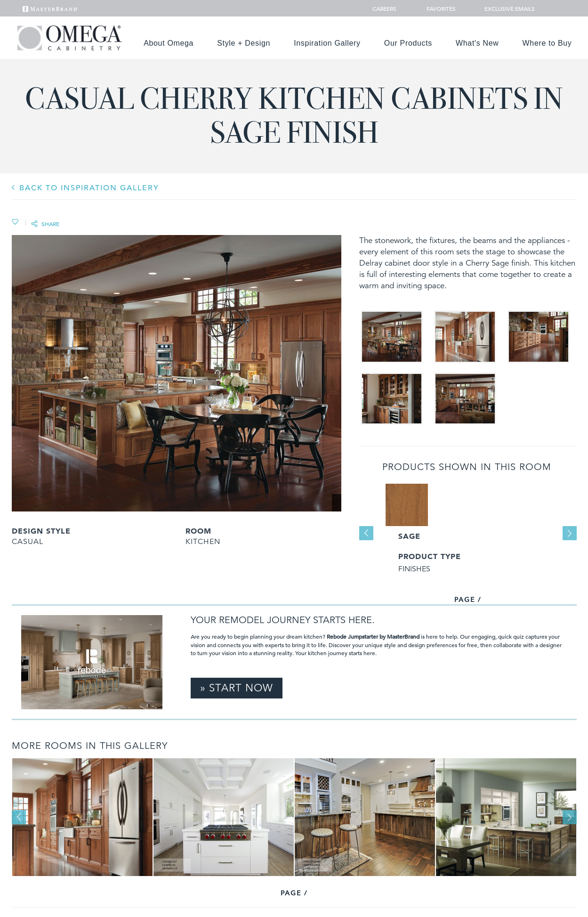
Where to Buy (547, 43)
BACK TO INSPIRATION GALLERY (89, 188)
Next (570, 533)
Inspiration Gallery (327, 43)
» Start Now (237, 688)
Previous (366, 533)
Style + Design (244, 43)
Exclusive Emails (504, 8)
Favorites (437, 8)
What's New (477, 43)
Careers (385, 8)
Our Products (408, 43)
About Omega (169, 43)
